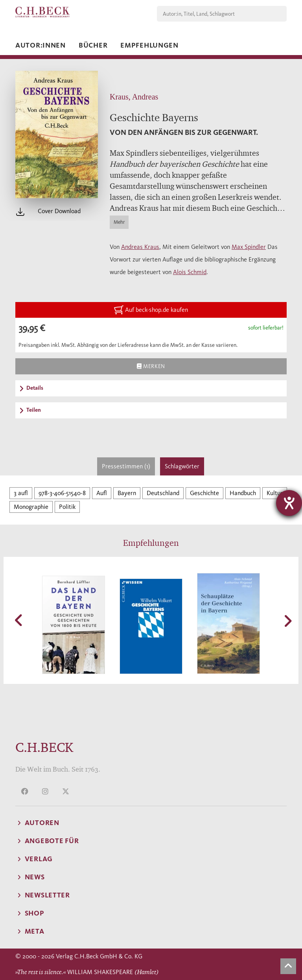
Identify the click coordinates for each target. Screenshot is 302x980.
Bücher (93, 45)
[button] (19, 620)
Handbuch (243, 493)
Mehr (119, 222)
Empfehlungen (149, 45)
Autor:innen (41, 45)
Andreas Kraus (140, 247)
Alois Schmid (190, 272)
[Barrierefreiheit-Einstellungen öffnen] (289, 503)
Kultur (275, 493)
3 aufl (21, 493)
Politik (67, 507)
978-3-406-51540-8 (62, 493)
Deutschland (163, 493)
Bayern (127, 493)
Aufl (102, 493)
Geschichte (204, 493)
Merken (151, 366)
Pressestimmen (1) (126, 466)
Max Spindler (249, 247)
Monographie (31, 507)
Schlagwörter (182, 466)
